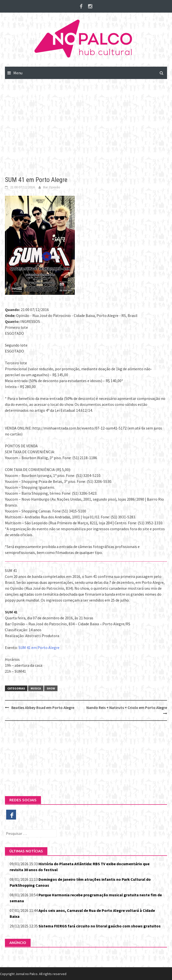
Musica (36, 688)
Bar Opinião (52, 187)
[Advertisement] (86, 124)
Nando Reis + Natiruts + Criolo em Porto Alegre (127, 707)
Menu (18, 73)
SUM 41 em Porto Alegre (39, 647)
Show (51, 688)
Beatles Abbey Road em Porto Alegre (43, 707)
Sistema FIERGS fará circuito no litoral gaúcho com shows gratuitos (100, 926)
